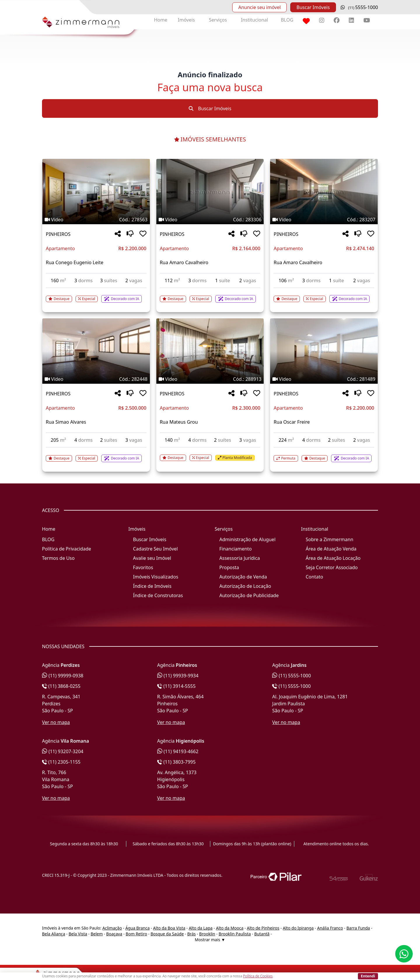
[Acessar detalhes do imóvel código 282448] (96, 455)
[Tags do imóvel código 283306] (210, 220)
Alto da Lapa (201, 928)
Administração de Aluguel (247, 539)
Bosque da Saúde (167, 934)
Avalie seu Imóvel (152, 558)
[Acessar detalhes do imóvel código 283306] (210, 295)
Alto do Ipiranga (298, 928)
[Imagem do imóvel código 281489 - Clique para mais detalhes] (324, 351)
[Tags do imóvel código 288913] (210, 379)
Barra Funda (358, 928)
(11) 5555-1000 (292, 676)
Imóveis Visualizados (156, 577)
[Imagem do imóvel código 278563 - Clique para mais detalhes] (96, 192)
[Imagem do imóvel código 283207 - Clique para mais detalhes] (324, 192)
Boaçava (114, 934)
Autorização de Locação (245, 586)
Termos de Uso (58, 558)
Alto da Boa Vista (169, 928)
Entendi (368, 976)
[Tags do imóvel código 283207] (324, 220)
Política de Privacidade (66, 549)
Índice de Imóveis (152, 586)
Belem (97, 934)
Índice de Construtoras (158, 595)
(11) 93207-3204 (63, 751)
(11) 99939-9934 (178, 676)
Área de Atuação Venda (331, 549)
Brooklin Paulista (235, 934)
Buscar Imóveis (313, 7)
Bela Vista (78, 934)
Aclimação (112, 928)
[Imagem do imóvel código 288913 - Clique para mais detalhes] (210, 351)
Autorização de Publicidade (249, 595)
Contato (314, 577)
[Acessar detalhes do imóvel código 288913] (210, 454)
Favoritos (143, 567)
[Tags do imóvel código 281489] (324, 379)
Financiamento (236, 549)
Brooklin (207, 934)
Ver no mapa (56, 722)
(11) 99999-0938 (63, 676)
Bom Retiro (136, 934)
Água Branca (138, 928)
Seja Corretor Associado (332, 567)
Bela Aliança (54, 934)
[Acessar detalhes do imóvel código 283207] (324, 295)
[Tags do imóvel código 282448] (96, 379)
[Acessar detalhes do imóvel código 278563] (96, 295)
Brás (191, 934)
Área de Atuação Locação (333, 558)
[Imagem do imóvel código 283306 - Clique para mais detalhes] (210, 192)
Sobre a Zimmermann (329, 539)
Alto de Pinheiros (263, 928)
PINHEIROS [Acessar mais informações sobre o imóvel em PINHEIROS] (58, 234)
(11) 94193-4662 (178, 751)
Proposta (229, 567)
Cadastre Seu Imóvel (155, 549)
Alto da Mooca (230, 928)
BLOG (287, 20)
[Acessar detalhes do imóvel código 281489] (324, 455)
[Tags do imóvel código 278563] (96, 220)
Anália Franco (330, 928)
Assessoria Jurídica (240, 558)
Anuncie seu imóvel (259, 7)
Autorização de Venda (243, 577)
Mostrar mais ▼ (210, 940)
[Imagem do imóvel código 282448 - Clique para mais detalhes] (96, 351)
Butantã (262, 934)
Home (161, 20)
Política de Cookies (258, 976)
